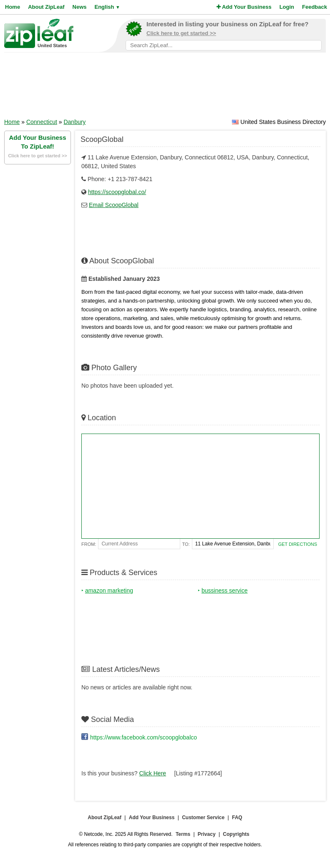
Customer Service (203, 818)
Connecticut (42, 122)
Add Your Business (244, 7)
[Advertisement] (165, 88)
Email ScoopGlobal (114, 205)
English (107, 7)
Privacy (207, 834)
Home (13, 7)
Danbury (74, 122)
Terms (183, 834)
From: (89, 544)
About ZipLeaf (46, 7)
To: (186, 544)
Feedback (315, 7)
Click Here (153, 773)
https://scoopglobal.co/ (117, 192)
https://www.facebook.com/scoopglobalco (144, 737)
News (80, 7)
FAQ (237, 818)
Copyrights (236, 834)
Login (287, 7)
